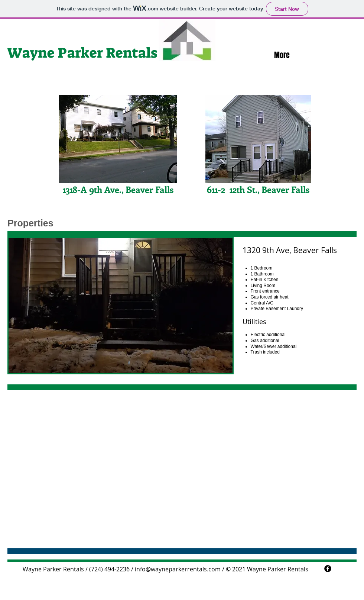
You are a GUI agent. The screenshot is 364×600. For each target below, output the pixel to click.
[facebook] (328, 569)
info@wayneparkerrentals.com (178, 569)
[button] (121, 306)
